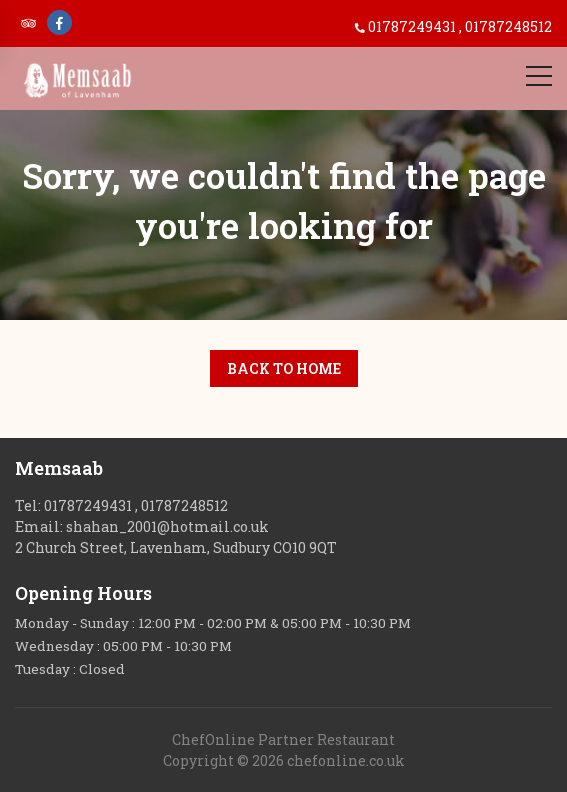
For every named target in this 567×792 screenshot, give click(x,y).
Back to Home (284, 368)
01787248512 (508, 26)
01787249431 (413, 26)
